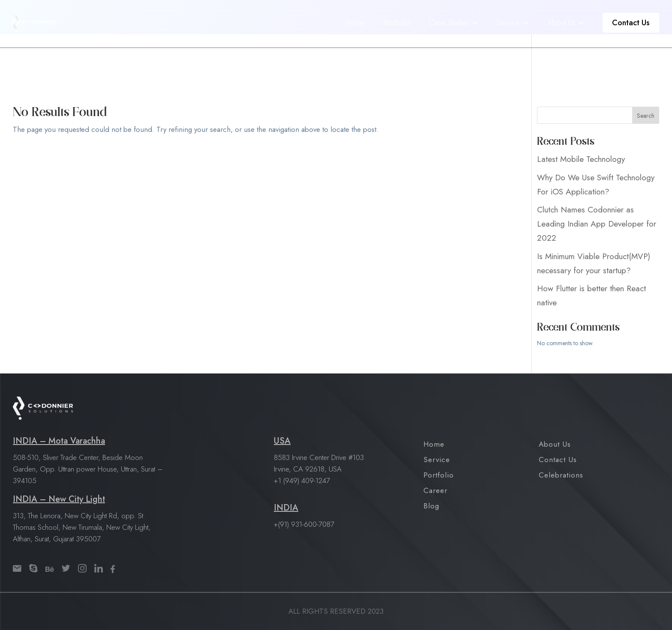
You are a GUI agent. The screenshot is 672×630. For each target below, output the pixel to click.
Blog (431, 506)
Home (355, 20)
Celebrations (561, 475)
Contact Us (631, 20)
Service (508, 20)
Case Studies (449, 20)
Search (646, 116)
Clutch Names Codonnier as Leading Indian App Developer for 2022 (597, 224)
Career (435, 490)
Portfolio (397, 20)
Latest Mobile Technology (581, 159)
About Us (561, 20)
